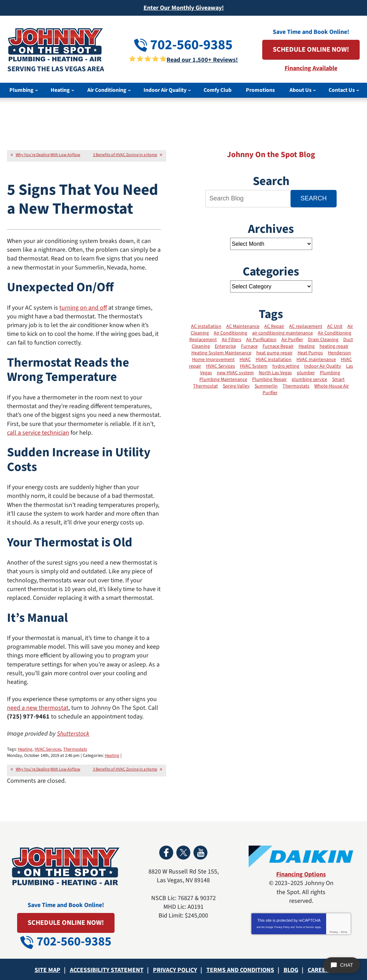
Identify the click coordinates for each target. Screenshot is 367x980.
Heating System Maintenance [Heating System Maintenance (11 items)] (221, 353)
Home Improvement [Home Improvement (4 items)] (213, 360)
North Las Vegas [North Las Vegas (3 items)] (275, 373)
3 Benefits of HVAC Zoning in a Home (125, 155)
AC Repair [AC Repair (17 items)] (274, 326)
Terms (344, 932)
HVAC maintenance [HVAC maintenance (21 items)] (316, 360)
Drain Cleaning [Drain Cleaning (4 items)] (323, 340)
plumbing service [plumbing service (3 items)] (309, 380)
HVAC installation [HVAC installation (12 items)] (274, 360)
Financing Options (301, 874)
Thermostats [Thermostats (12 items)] (296, 386)
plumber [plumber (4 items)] (306, 373)
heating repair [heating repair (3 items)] (334, 346)
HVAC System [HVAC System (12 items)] (254, 366)
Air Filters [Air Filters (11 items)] (232, 340)
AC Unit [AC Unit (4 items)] (335, 326)
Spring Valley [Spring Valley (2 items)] (236, 386)
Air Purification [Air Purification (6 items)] (261, 340)
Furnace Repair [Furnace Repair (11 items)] (278, 346)
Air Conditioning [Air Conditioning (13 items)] (230, 333)
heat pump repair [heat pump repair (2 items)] (274, 353)
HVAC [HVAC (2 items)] (245, 360)
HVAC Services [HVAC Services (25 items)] (221, 366)
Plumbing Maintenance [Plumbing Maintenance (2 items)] (223, 380)
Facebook (166, 853)
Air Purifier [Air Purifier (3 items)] (292, 340)
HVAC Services (48, 749)
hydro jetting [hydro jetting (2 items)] (286, 366)
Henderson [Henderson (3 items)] (339, 353)
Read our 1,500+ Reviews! (202, 60)
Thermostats (75, 749)
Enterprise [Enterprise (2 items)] (225, 346)
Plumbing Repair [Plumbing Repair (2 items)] (269, 380)
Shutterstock (73, 734)
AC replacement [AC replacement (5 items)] (306, 326)
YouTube (200, 853)
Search (313, 198)
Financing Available (311, 68)
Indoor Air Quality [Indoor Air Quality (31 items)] (323, 366)
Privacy (334, 932)
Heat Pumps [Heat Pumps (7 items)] (310, 353)
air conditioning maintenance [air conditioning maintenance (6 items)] (282, 333)
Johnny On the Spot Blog (271, 154)
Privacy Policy (282, 927)
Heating (25, 749)
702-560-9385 (183, 45)
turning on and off (83, 308)
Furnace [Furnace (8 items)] (249, 346)
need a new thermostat (38, 708)
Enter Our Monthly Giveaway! (184, 8)
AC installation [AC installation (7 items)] (206, 326)
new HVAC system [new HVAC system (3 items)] (235, 373)
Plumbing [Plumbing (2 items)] (330, 373)
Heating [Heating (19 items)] (307, 346)
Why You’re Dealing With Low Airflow (48, 155)
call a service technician (38, 433)
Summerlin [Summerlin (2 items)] (266, 386)
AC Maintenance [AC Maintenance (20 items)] (243, 326)
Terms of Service (305, 927)
